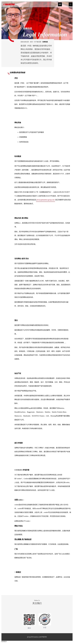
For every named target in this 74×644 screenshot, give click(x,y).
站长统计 (4, 642)
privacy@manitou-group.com (45, 200)
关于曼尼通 (38, 42)
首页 (31, 42)
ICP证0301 (44, 637)
